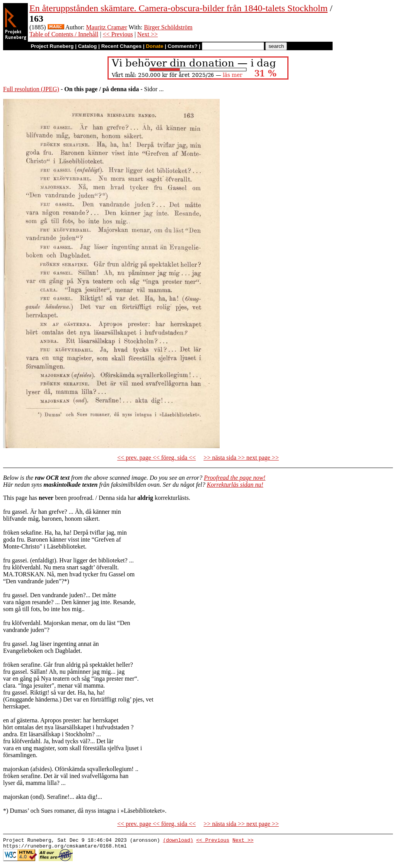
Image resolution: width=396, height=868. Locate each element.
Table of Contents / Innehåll (64, 34)
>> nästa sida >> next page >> (241, 458)
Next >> (148, 34)
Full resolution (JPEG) (31, 89)
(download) (178, 841)
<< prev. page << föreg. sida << (156, 458)
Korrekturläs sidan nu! (235, 485)
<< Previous (118, 34)
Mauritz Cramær (107, 27)
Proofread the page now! (235, 478)
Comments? (183, 46)
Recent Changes (121, 46)
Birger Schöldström (168, 27)
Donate (154, 46)
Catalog (88, 46)
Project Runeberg (52, 46)
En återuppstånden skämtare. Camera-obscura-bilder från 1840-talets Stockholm (178, 8)
